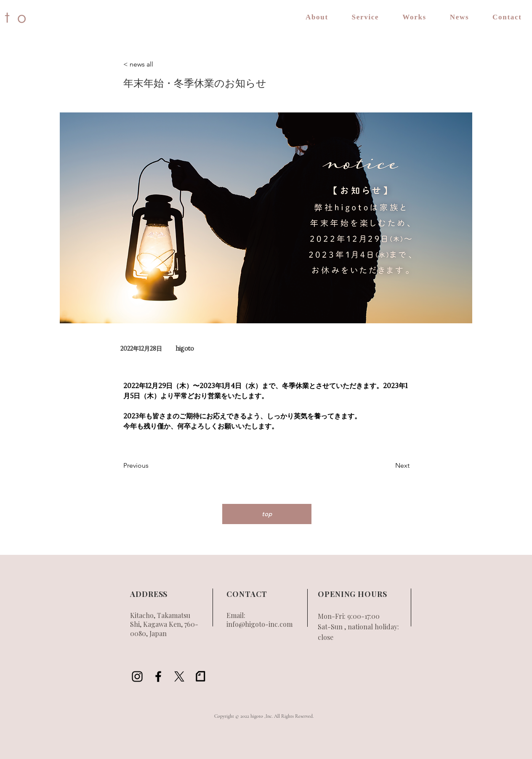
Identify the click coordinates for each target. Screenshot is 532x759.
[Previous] (151, 466)
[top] (267, 514)
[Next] (388, 466)
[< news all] (151, 65)
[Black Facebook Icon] (158, 676)
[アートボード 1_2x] (200, 676)
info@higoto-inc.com (259, 624)
